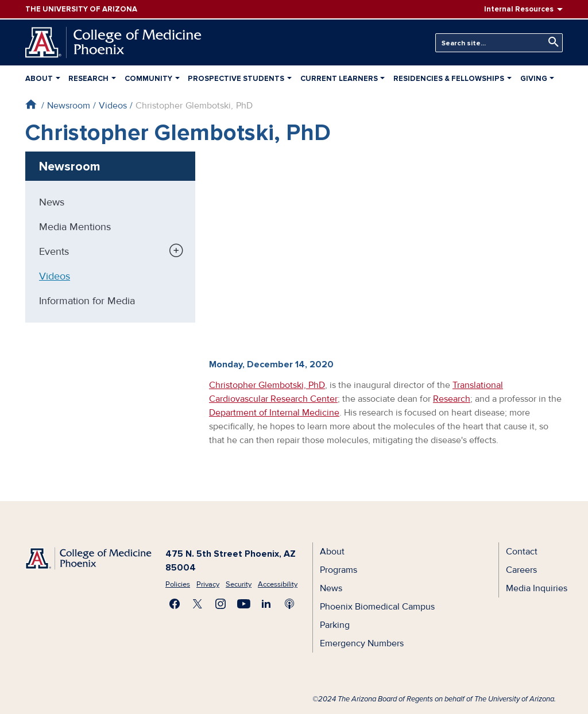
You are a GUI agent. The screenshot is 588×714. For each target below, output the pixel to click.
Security (239, 584)
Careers (521, 570)
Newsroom (69, 106)
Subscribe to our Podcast (289, 604)
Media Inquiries (537, 588)
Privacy (208, 584)
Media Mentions (75, 227)
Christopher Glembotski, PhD (267, 385)
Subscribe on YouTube (243, 604)
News (52, 202)
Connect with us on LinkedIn (266, 604)
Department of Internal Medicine (274, 413)
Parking (335, 625)
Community (148, 79)
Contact (522, 552)
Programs (339, 570)
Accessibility (278, 584)
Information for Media (87, 301)
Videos (113, 106)
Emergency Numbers (362, 643)
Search (551, 42)
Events (54, 251)
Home (31, 104)
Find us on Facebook (175, 604)
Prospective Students (236, 79)
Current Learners (339, 79)
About (39, 79)
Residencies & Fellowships (449, 79)
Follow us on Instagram (220, 604)
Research (88, 79)
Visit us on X (198, 604)
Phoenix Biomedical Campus (377, 607)
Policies (178, 584)
